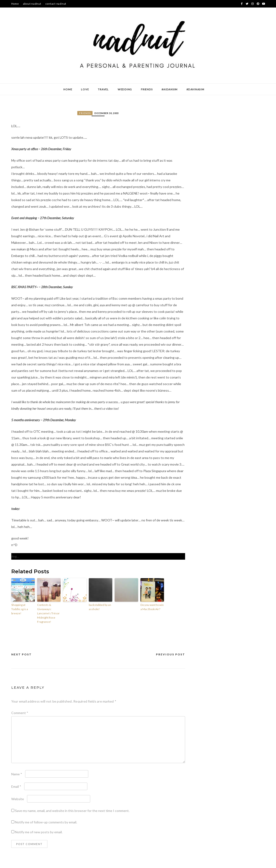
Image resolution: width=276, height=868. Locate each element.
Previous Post (171, 654)
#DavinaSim (195, 89)
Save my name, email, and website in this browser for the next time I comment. (72, 811)
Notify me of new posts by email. (39, 832)
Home (15, 4)
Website (18, 799)
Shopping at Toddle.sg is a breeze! (20, 609)
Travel (103, 89)
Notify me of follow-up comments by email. (46, 822)
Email (16, 786)
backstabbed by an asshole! (100, 607)
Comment (20, 713)
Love (85, 89)
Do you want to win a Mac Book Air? (152, 607)
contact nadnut (56, 4)
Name (17, 774)
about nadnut (32, 4)
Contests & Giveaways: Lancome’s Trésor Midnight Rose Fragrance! (48, 613)
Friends (147, 89)
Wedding (125, 89)
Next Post (21, 654)
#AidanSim (170, 89)
